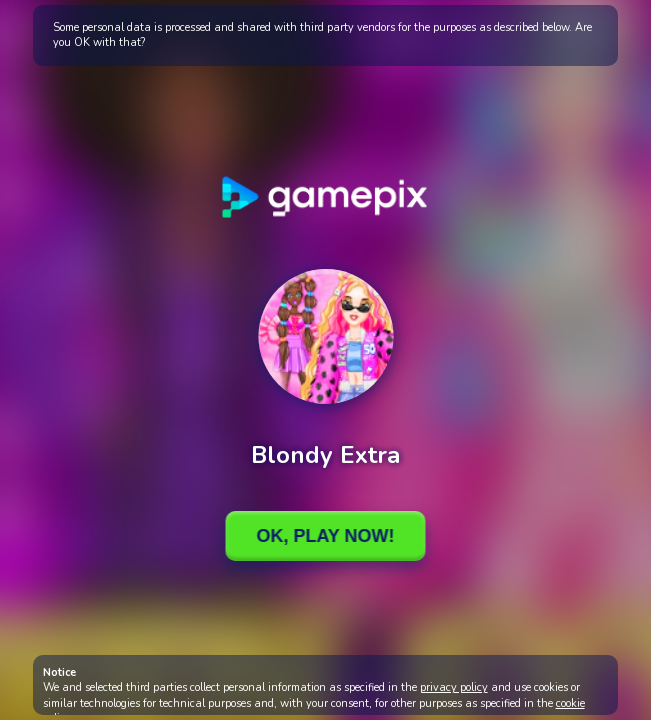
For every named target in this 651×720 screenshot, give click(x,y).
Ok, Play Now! (325, 536)
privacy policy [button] (454, 687)
